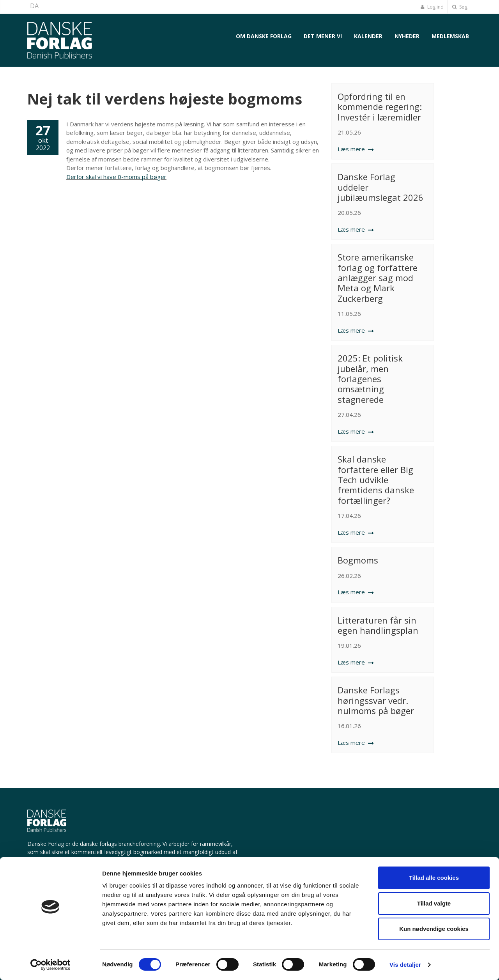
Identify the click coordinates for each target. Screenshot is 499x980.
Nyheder (407, 36)
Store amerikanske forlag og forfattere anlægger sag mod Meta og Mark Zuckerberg (378, 278)
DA (34, 6)
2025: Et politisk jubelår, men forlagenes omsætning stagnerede (370, 379)
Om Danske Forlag (264, 36)
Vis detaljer (405, 965)
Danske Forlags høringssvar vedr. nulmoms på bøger (376, 700)
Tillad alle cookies (434, 878)
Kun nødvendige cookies (434, 929)
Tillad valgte (434, 903)
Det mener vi (323, 36)
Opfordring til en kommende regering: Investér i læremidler (380, 107)
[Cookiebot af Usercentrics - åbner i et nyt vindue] (50, 965)
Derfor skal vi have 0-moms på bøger (116, 177)
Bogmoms (358, 560)
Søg (460, 7)
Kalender (368, 36)
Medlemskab (450, 36)
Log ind (432, 7)
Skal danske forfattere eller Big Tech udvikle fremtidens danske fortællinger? (376, 480)
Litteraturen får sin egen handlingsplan (378, 625)
